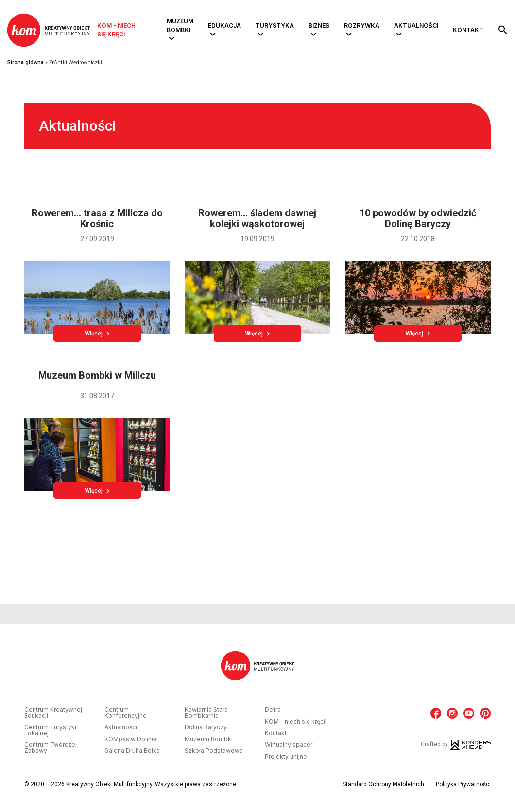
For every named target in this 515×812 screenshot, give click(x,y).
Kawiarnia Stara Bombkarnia (206, 713)
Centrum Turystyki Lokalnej (50, 730)
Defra (273, 710)
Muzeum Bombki (180, 26)
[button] (503, 30)
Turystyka (275, 26)
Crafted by (456, 744)
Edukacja (224, 26)
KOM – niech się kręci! (296, 722)
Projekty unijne (286, 757)
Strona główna (26, 62)
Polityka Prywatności (463, 784)
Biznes (319, 26)
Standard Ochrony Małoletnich (383, 784)
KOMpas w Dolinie (131, 739)
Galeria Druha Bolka (132, 751)
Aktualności (416, 26)
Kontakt (468, 30)
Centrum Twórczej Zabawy (51, 748)
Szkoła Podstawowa (214, 751)
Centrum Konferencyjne (126, 713)
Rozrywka (362, 26)
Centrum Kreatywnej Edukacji (53, 713)
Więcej (97, 334)
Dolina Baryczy (206, 727)
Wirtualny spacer (289, 745)
